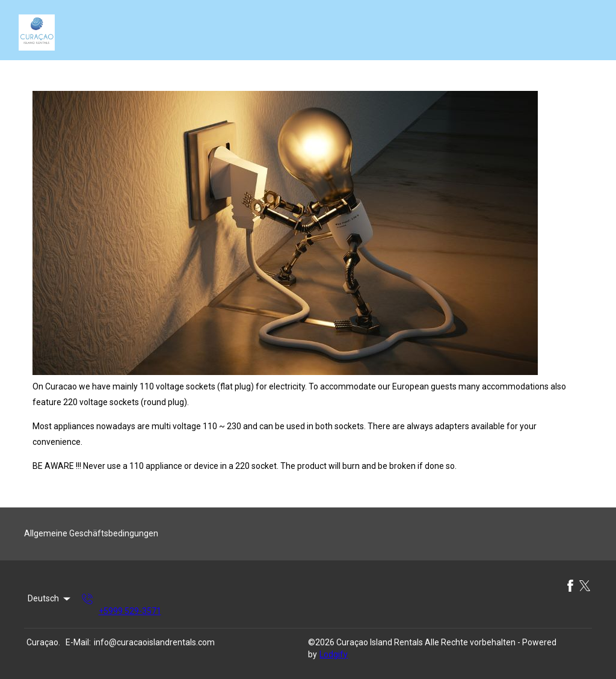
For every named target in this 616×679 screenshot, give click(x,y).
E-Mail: (78, 642)
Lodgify (334, 654)
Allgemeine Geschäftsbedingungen (91, 533)
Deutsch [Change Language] (50, 599)
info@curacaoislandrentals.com (154, 642)
